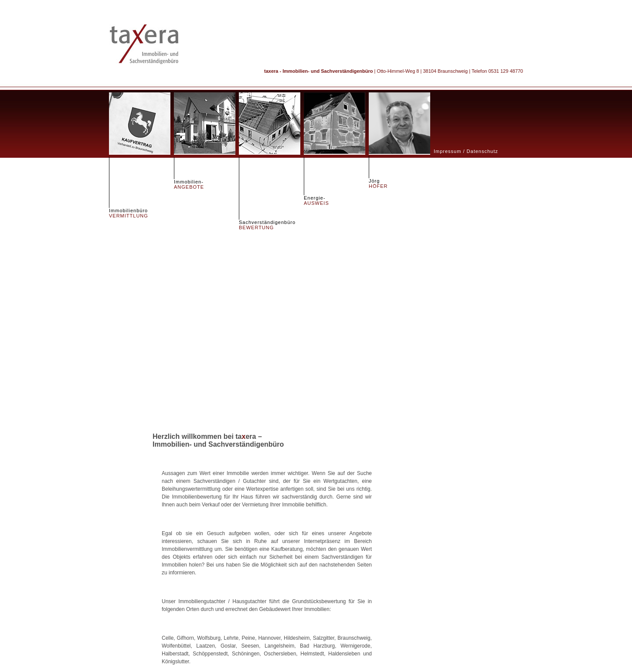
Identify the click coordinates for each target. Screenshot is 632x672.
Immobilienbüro (129, 213)
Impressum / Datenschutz (466, 151)
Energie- (316, 200)
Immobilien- (189, 184)
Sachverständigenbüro (267, 225)
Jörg (378, 183)
